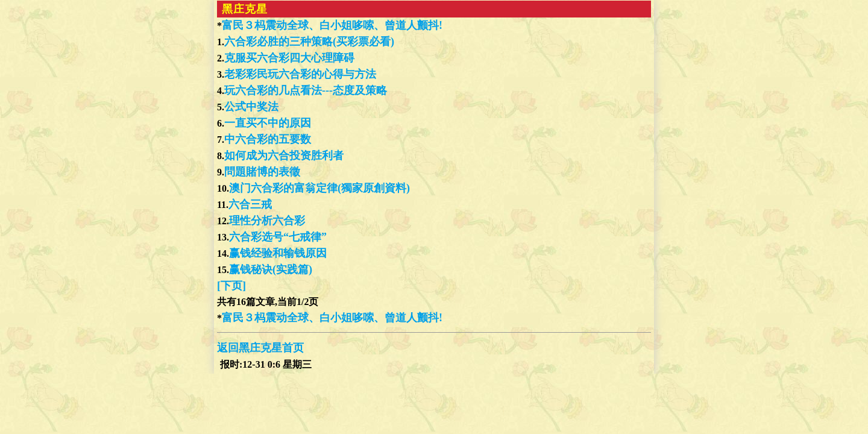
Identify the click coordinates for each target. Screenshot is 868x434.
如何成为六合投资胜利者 (284, 156)
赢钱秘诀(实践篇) (271, 269)
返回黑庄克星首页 (260, 348)
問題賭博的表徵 (262, 172)
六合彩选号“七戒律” (278, 237)
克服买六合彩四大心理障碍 (289, 58)
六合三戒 (250, 204)
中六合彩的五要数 (268, 139)
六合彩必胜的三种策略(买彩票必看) (309, 42)
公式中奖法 (251, 107)
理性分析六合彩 (267, 221)
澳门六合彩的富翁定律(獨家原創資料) (319, 188)
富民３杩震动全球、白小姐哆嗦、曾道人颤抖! (332, 25)
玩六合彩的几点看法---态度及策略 (306, 90)
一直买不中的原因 (268, 123)
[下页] (231, 286)
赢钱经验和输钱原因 (278, 253)
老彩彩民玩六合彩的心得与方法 (300, 74)
